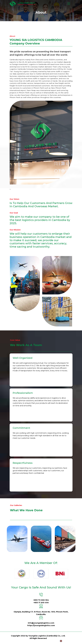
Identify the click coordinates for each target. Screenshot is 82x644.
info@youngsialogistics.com (41, 623)
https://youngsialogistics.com (41, 625)
